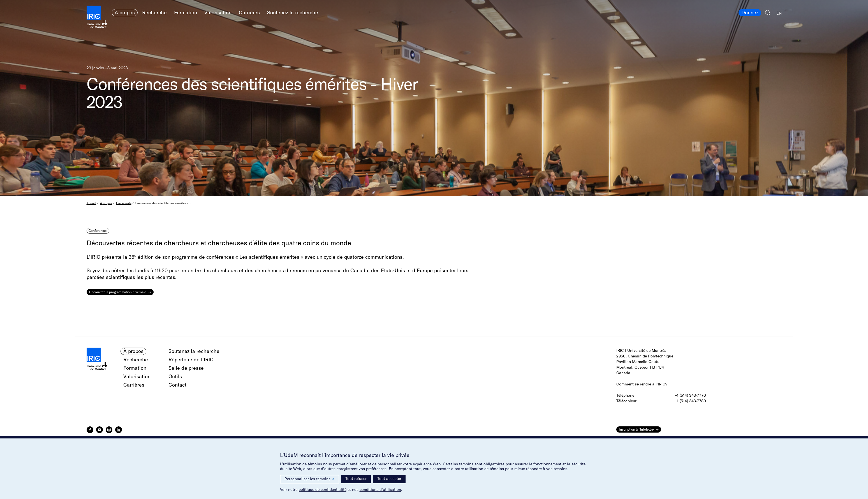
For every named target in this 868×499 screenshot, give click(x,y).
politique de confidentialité (322, 489)
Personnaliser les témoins (310, 479)
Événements (124, 203)
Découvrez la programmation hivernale (118, 292)
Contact (177, 385)
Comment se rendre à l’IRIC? (642, 384)
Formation (186, 12)
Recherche (154, 12)
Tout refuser (356, 479)
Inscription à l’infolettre (636, 429)
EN (779, 13)
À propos (125, 12)
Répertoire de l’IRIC (191, 360)
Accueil (91, 203)
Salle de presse (186, 368)
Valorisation (218, 12)
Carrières (249, 12)
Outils (175, 376)
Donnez (750, 12)
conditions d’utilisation (380, 489)
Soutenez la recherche (293, 12)
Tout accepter (389, 479)
